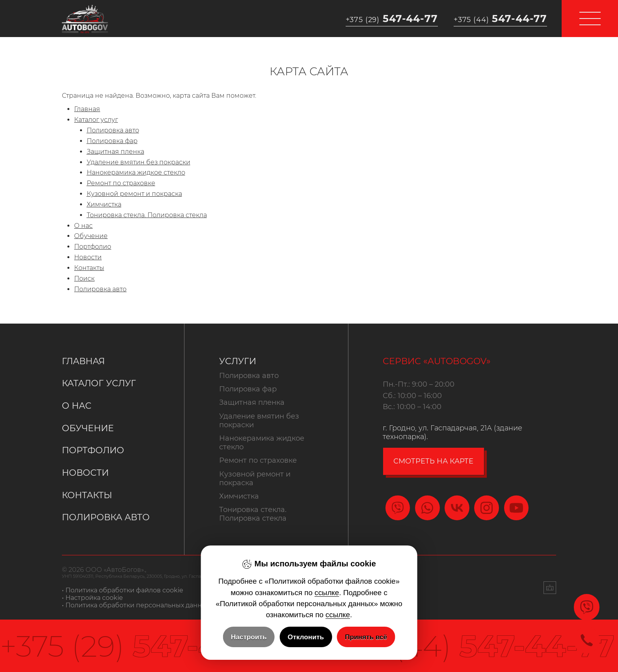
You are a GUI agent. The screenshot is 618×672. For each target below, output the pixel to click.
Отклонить (306, 637)
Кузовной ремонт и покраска (134, 194)
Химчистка (104, 204)
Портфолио (93, 247)
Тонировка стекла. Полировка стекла (147, 215)
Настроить (249, 637)
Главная (87, 109)
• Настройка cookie (92, 598)
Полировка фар (112, 141)
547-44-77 (392, 19)
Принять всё (366, 637)
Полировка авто (113, 130)
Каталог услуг (96, 120)
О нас (83, 226)
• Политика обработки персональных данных (136, 605)
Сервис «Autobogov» (437, 361)
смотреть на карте (433, 461)
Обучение (91, 236)
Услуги (238, 361)
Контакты (89, 268)
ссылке (327, 593)
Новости (88, 257)
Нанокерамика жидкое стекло (136, 172)
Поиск (84, 278)
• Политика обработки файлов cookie (123, 590)
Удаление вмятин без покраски (139, 162)
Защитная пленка (115, 152)
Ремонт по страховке (121, 183)
